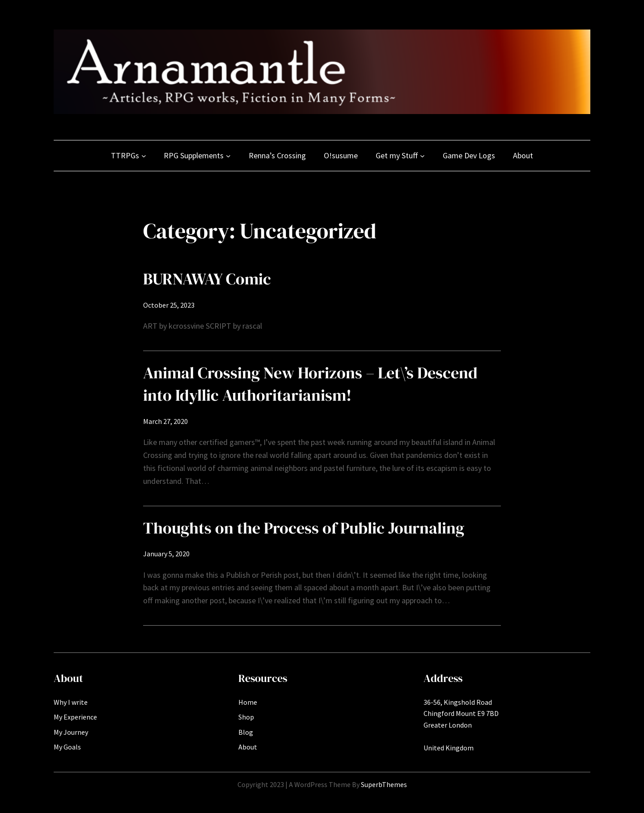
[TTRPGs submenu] (144, 156)
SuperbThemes (384, 784)
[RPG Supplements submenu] (228, 156)
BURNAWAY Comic (207, 279)
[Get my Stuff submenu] (422, 156)
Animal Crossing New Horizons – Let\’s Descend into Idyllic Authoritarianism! (310, 384)
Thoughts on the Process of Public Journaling (304, 528)
